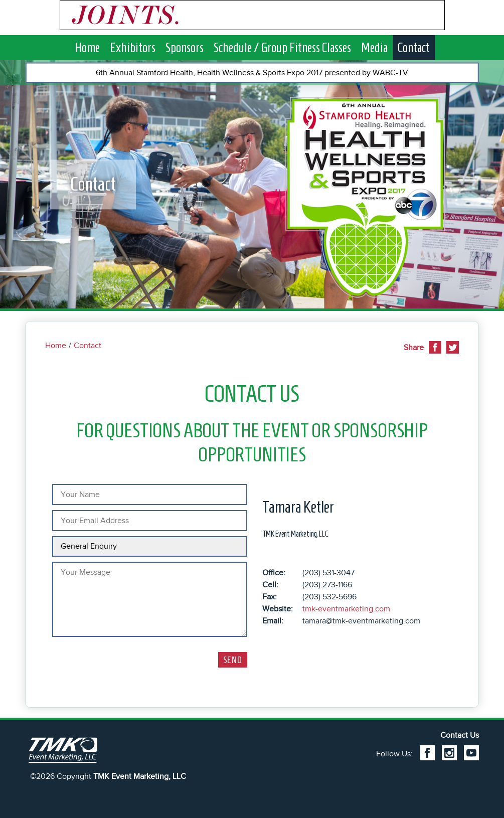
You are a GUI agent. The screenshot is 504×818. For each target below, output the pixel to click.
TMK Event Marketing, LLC (140, 776)
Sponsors (185, 47)
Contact (414, 47)
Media (374, 47)
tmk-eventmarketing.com (346, 609)
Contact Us (460, 735)
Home (87, 47)
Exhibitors (133, 47)
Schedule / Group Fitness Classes (282, 47)
